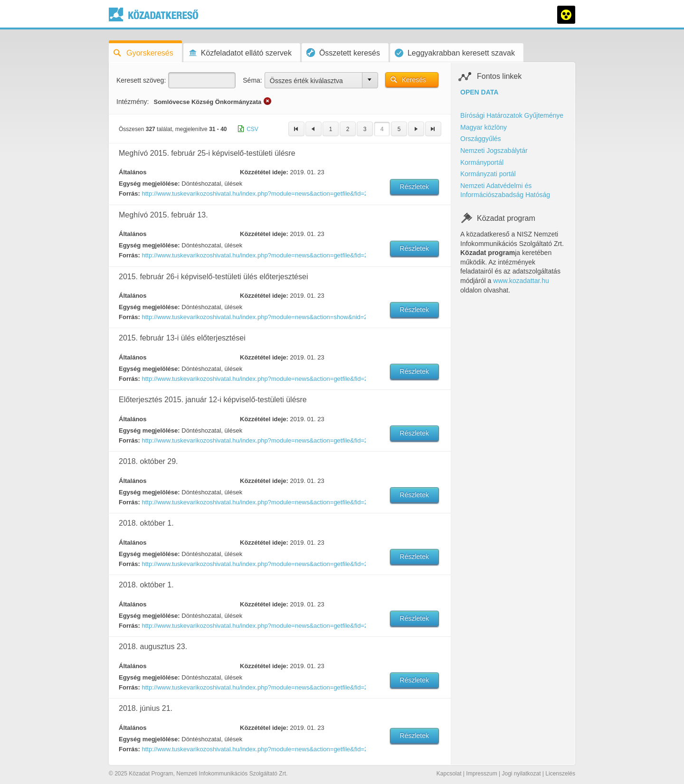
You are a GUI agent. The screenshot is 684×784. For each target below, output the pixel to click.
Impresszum (481, 774)
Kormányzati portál (488, 174)
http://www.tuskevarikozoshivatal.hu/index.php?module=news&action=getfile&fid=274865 (253, 626)
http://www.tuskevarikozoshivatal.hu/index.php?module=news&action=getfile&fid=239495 (253, 379)
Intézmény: (133, 102)
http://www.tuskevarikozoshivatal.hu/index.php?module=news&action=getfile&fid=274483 (253, 687)
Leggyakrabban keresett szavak (455, 53)
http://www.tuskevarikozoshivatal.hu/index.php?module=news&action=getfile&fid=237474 (253, 440)
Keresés (414, 80)
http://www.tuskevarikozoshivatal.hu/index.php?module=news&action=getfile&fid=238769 (253, 194)
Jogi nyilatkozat (521, 774)
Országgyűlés (481, 139)
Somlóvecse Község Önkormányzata (207, 102)
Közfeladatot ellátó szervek (240, 53)
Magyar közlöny (484, 127)
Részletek (414, 187)
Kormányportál (482, 162)
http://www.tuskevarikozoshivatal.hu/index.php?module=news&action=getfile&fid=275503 (253, 502)
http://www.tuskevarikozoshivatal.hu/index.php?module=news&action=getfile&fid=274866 (253, 564)
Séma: (252, 80)
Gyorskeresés (143, 53)
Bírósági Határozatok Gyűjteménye (512, 115)
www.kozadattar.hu (521, 281)
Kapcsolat (449, 774)
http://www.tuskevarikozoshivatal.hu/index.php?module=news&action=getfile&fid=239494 (253, 255)
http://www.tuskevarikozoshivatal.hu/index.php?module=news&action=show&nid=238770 (253, 317)
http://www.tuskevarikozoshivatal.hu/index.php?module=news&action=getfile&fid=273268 (253, 749)
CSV (252, 129)
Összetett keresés (343, 52)
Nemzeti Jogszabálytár (494, 151)
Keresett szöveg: (141, 80)
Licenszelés (560, 774)
